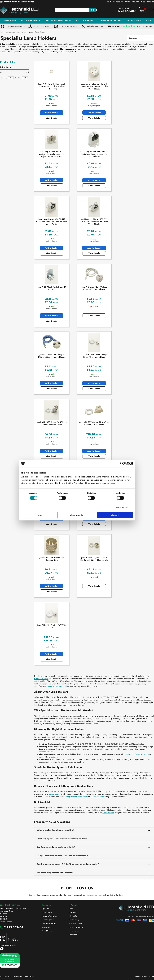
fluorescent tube (97, 797)
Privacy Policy (74, 920)
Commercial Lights (111, 20)
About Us (136, 2)
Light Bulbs (9, 20)
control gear (54, 794)
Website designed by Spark (144, 976)
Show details (122, 507)
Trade (127, 2)
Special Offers (47, 931)
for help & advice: (126, 8)
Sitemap (31, 976)
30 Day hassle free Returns (69, 26)
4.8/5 (144, 26)
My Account (118, 2)
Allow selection (77, 515)
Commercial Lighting (49, 923)
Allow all (115, 515)
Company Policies (76, 923)
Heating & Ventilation (58, 20)
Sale (148, 20)
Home (109, 2)
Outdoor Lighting (48, 920)
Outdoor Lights (85, 20)
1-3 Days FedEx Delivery (42, 26)
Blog (143, 2)
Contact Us (73, 916)
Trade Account (74, 931)
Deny (39, 515)
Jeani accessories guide (58, 686)
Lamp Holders (108, 813)
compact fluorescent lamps (77, 797)
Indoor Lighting (31, 20)
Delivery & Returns (76, 927)
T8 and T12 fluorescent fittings (137, 754)
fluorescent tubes (41, 679)
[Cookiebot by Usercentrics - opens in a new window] (122, 463)
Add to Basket (52, 113)
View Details (52, 118)
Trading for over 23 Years (95, 26)
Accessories (134, 20)
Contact (151, 2)
